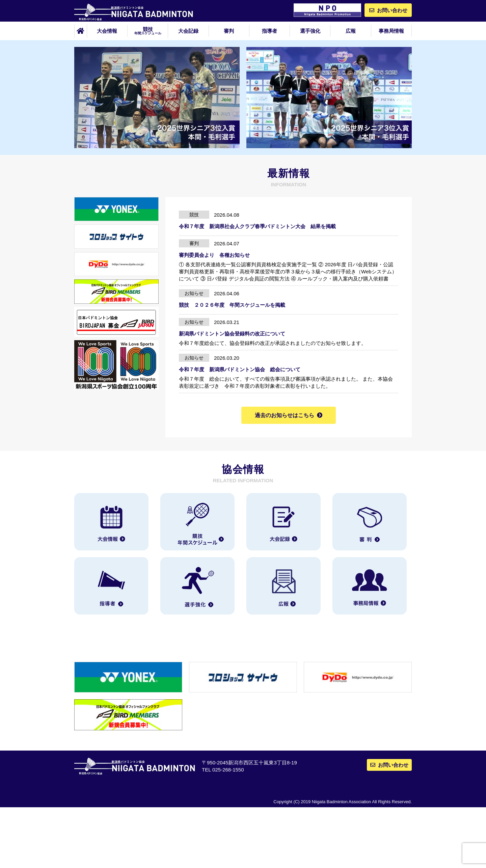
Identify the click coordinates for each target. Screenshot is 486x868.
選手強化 (310, 31)
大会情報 (107, 31)
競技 (148, 31)
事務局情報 (391, 31)
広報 (351, 31)
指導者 (269, 31)
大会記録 (188, 31)
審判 (229, 31)
